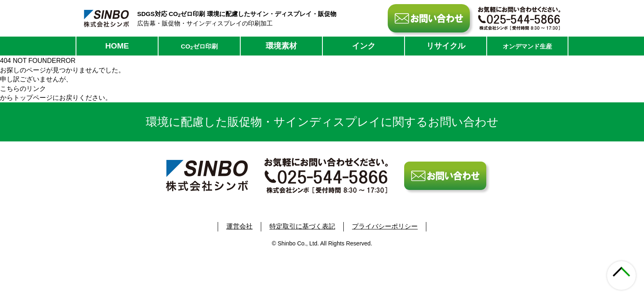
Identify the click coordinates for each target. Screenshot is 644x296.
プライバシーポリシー (385, 226)
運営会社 (239, 226)
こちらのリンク (23, 89)
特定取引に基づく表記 (302, 226)
